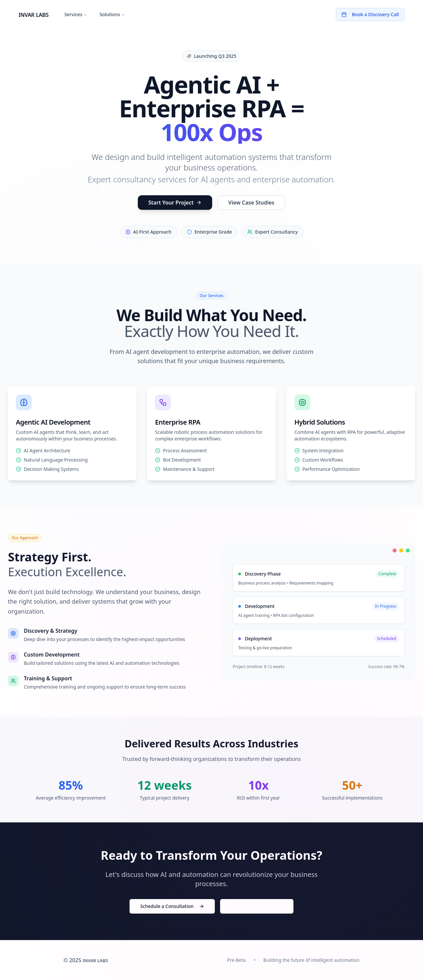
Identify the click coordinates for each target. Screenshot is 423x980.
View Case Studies (251, 203)
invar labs (34, 14)
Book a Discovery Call (370, 14)
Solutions (112, 14)
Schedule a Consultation (172, 906)
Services (76, 14)
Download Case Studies (257, 906)
